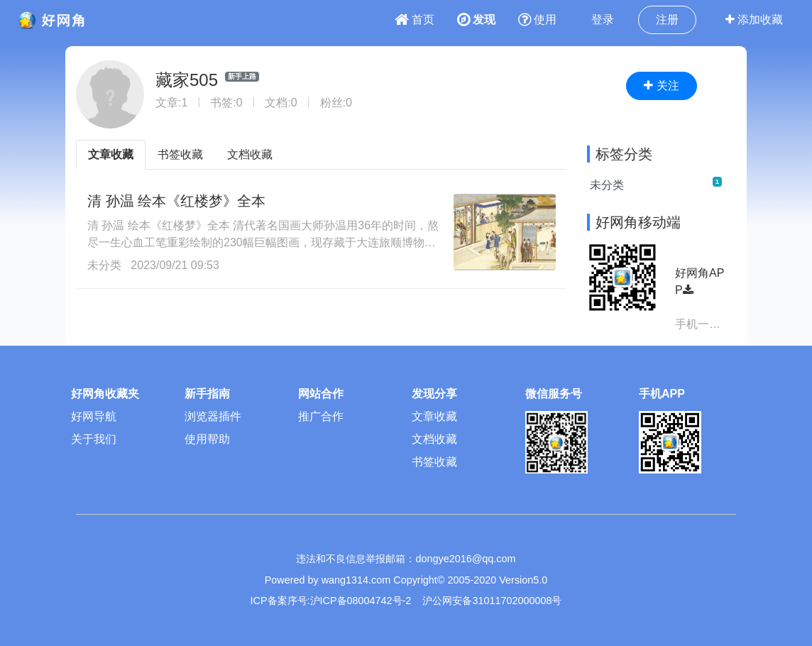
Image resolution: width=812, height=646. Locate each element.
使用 (537, 20)
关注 (661, 86)
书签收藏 (180, 154)
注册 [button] (667, 20)
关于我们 (94, 439)
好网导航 (94, 416)
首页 (415, 20)
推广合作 (321, 416)
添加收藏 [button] (754, 20)
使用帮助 (207, 439)
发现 (476, 20)
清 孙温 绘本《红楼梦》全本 (176, 201)
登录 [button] (603, 20)
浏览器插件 (213, 416)
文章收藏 (111, 154)
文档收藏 (250, 154)
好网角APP (699, 281)
